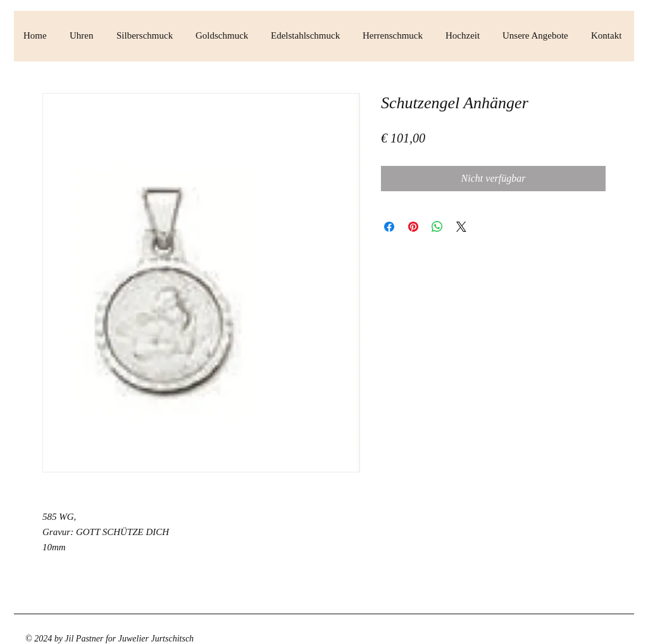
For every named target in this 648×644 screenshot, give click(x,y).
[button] (84, 36)
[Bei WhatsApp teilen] (437, 227)
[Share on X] (461, 227)
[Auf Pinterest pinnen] (413, 227)
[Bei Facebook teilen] (389, 227)
